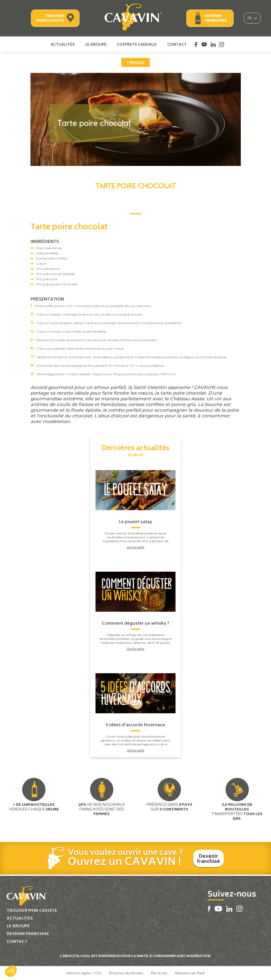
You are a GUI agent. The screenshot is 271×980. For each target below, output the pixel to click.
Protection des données (126, 973)
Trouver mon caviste (50, 18)
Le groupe (96, 44)
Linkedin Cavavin (213, 44)
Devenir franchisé (216, 18)
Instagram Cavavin (221, 44)
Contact (177, 44)
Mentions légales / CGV (84, 973)
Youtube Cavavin (204, 44)
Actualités (63, 44)
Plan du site (159, 973)
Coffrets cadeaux (137, 44)
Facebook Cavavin (196, 44)
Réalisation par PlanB (190, 973)
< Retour (135, 63)
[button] (11, 971)
